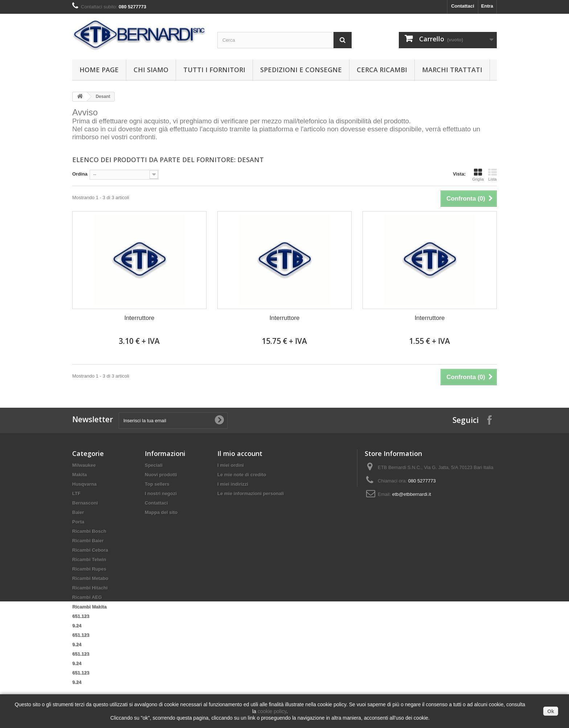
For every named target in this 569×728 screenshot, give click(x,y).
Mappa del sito (161, 512)
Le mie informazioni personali (251, 493)
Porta (78, 522)
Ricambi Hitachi (90, 588)
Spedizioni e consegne (301, 70)
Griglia (478, 175)
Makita (79, 475)
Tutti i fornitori (214, 70)
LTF (76, 493)
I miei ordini (231, 465)
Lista (492, 175)
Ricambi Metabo (90, 578)
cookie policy (272, 711)
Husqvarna (84, 484)
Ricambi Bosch (89, 531)
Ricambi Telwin (89, 560)
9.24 (77, 626)
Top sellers (157, 484)
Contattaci (463, 6)
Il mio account (240, 453)
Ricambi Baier (88, 541)
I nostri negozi (161, 493)
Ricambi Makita (89, 607)
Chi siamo (151, 70)
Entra (487, 6)
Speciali (154, 465)
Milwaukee (84, 465)
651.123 (81, 616)
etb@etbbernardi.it (412, 494)
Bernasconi (85, 503)
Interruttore (139, 318)
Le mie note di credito (242, 475)
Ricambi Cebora (90, 550)
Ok (551, 711)
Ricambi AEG (87, 597)
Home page (99, 70)
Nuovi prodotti (161, 475)
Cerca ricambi (382, 70)
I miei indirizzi (233, 484)
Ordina (80, 174)
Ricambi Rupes (89, 569)
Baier (78, 512)
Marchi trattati (452, 70)
